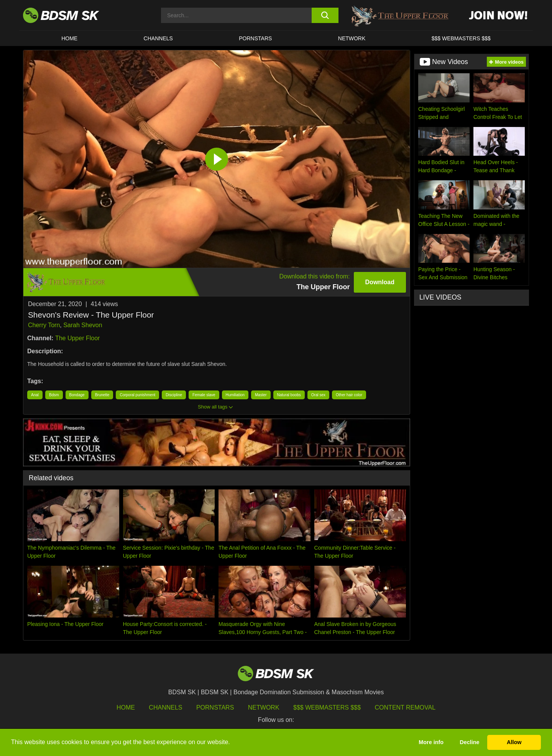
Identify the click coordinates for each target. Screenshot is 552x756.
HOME (69, 38)
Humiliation (235, 395)
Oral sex (318, 395)
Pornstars (215, 707)
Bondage (77, 395)
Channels (165, 707)
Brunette (102, 395)
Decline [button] (469, 742)
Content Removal (405, 707)
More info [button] (431, 742)
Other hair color (349, 395)
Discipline (174, 395)
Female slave (204, 395)
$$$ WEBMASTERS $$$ (461, 38)
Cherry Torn (44, 325)
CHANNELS (158, 38)
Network (352, 38)
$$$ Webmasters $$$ (327, 707)
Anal (35, 395)
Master (261, 395)
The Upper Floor (78, 338)
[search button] (325, 15)
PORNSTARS (255, 38)
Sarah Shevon (83, 325)
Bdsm (54, 395)
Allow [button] (514, 742)
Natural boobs (289, 395)
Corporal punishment (137, 395)
